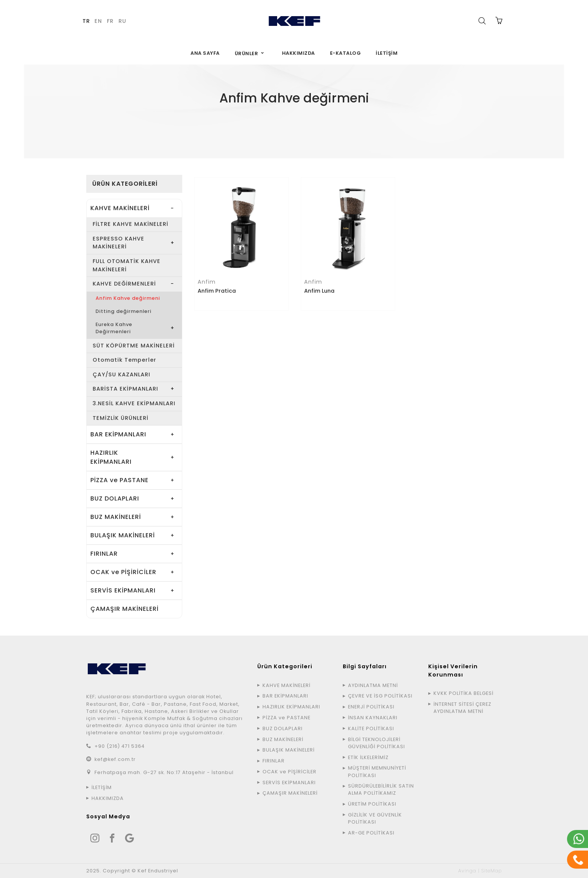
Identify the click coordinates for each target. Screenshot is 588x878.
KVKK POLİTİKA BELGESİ (463, 693)
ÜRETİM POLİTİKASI (372, 804)
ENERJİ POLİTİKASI (371, 707)
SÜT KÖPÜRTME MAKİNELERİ (134, 346)
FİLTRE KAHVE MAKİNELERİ (130, 224)
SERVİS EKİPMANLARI (123, 590)
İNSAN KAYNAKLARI (373, 718)
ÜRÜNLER (247, 53)
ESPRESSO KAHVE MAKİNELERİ (118, 243)
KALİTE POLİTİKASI (371, 728)
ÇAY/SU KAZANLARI (121, 374)
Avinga (467, 871)
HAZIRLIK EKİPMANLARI (111, 457)
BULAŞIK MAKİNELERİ (123, 535)
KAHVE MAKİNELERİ (276, 122)
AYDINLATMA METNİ (373, 685)
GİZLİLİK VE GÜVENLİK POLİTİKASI (375, 818)
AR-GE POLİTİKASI (371, 833)
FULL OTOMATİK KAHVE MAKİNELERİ (127, 265)
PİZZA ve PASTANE (119, 480)
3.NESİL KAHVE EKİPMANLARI (134, 403)
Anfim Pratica (217, 291)
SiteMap (492, 871)
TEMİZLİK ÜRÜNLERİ (121, 418)
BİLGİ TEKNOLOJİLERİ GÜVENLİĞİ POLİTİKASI (376, 743)
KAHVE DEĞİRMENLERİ (332, 122)
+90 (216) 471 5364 (120, 746)
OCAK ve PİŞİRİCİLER (123, 572)
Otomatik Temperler (124, 360)
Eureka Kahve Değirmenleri (114, 328)
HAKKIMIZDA (298, 53)
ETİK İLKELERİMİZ (368, 757)
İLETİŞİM (387, 53)
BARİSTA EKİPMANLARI (125, 389)
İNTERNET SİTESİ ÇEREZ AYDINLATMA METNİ (462, 708)
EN (98, 21)
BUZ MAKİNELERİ (116, 517)
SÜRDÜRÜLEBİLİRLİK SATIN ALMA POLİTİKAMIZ (381, 789)
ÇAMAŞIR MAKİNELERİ (124, 609)
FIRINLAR (104, 554)
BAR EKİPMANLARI (118, 434)
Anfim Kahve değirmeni (128, 298)
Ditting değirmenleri (124, 311)
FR (110, 21)
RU (122, 21)
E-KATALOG (346, 53)
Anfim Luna (319, 291)
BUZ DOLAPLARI (115, 498)
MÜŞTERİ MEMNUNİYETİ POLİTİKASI (377, 771)
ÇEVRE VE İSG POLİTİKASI (380, 696)
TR (86, 21)
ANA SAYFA (205, 53)
